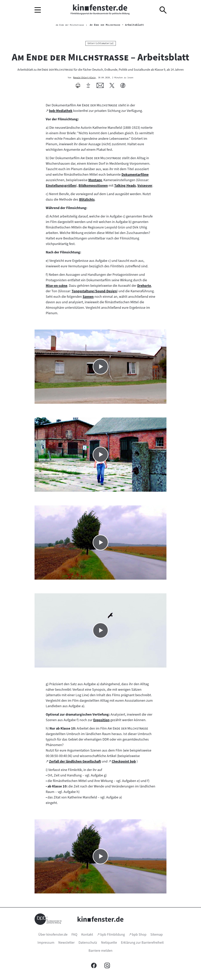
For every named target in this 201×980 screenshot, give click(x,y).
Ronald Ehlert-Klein (84, 78)
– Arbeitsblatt (122, 25)
